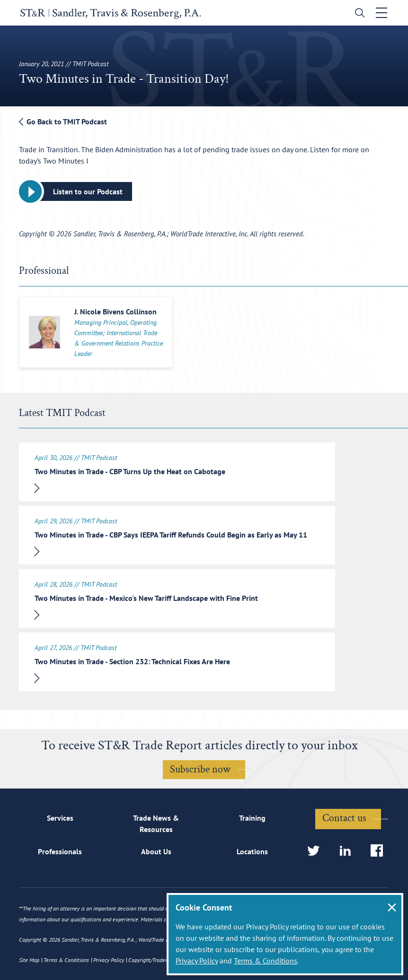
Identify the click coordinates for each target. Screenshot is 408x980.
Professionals (60, 851)
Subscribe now (200, 769)
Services (60, 818)
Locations (252, 851)
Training (252, 818)
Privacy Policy (197, 961)
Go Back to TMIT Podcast (63, 121)
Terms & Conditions (266, 961)
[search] (359, 14)
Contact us (344, 818)
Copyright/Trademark (152, 960)
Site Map (29, 960)
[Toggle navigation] (383, 13)
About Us (156, 851)
